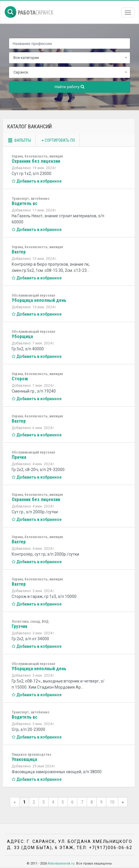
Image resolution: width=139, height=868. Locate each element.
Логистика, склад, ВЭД (30, 622)
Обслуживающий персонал (33, 295)
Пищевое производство (32, 755)
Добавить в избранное (37, 181)
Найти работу (70, 87)
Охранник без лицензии (36, 161)
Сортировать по (58, 140)
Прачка (19, 457)
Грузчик (20, 626)
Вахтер (19, 252)
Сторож (20, 379)
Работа (29, 12)
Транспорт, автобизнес (31, 199)
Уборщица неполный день (39, 300)
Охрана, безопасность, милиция (37, 156)
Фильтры (19, 140)
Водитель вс (25, 203)
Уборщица (22, 336)
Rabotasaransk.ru (61, 863)
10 (112, 802)
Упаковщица (24, 759)
